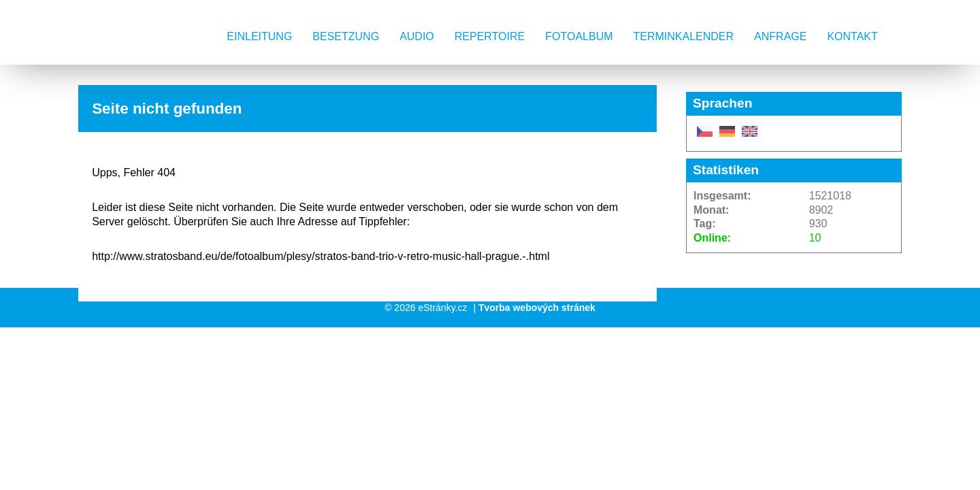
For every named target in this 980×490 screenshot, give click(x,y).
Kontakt (852, 36)
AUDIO (417, 36)
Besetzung (346, 36)
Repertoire (490, 36)
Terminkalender (684, 36)
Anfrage (780, 36)
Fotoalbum (579, 36)
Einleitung (259, 36)
